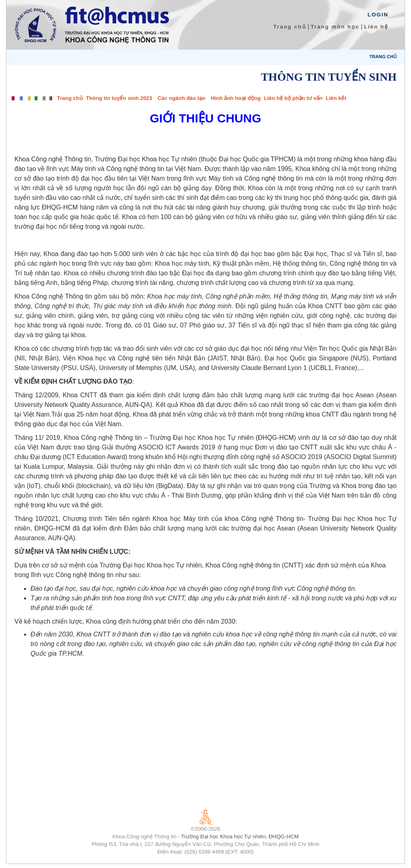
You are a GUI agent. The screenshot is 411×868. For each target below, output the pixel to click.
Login (378, 15)
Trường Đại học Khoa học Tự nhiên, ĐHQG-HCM (240, 836)
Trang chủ (290, 27)
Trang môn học (335, 27)
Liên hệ (376, 27)
